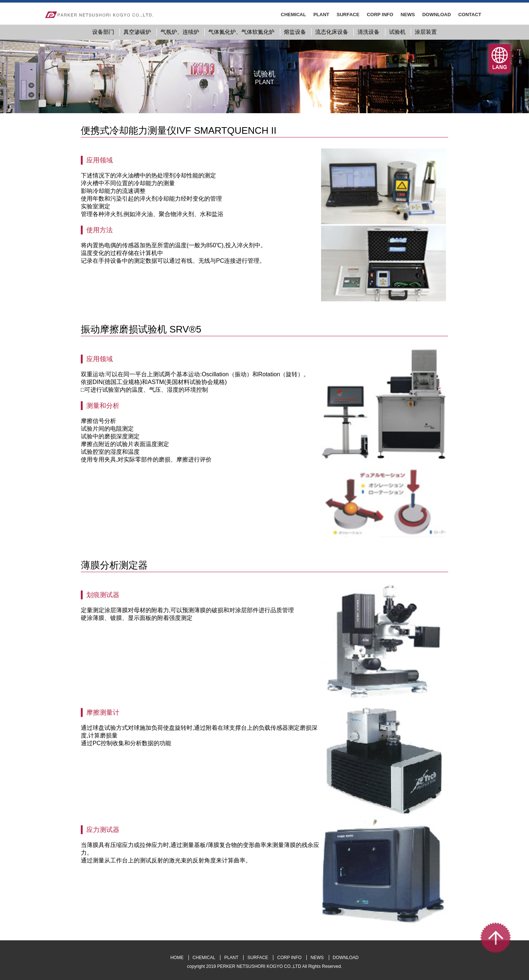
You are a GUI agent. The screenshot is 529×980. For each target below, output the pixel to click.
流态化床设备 (332, 32)
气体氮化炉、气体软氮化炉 (241, 32)
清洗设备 (368, 32)
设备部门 (103, 32)
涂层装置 (426, 32)
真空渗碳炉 (137, 32)
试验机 (397, 32)
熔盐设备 (295, 32)
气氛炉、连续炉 (180, 32)
